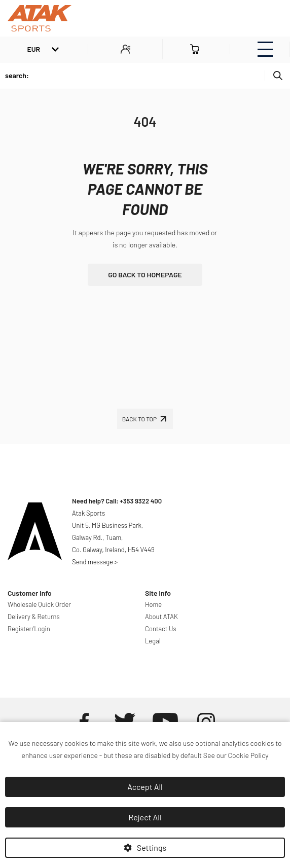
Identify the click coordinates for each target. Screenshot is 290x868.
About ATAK (161, 617)
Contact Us (161, 629)
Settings (152, 847)
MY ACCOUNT (125, 49)
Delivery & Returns (34, 617)
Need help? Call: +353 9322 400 (117, 501)
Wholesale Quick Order (39, 604)
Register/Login (29, 629)
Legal (153, 641)
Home (153, 604)
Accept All (145, 787)
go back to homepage (145, 275)
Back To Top (139, 419)
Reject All (145, 817)
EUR (33, 49)
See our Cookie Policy (236, 755)
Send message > (95, 562)
